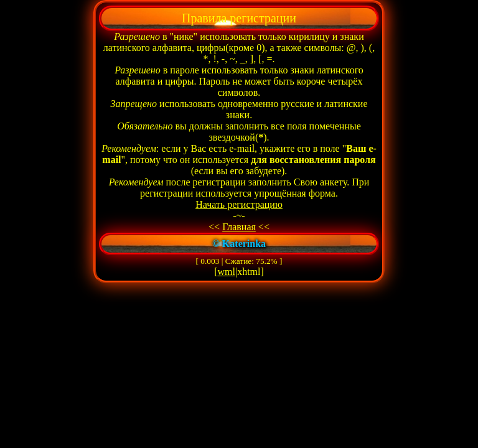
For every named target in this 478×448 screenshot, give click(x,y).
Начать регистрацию (239, 204)
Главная (239, 227)
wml (227, 272)
